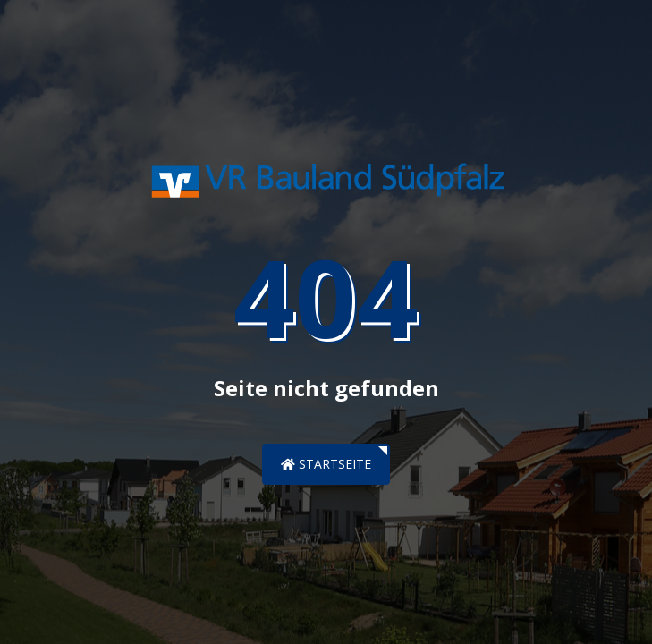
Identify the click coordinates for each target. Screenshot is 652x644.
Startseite (326, 464)
